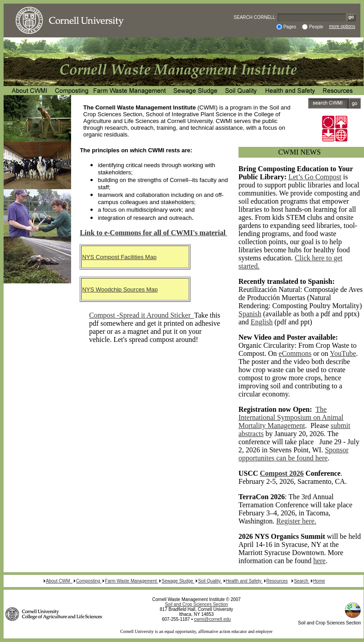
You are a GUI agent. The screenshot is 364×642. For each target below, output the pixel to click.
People (316, 27)
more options (342, 26)
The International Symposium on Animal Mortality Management (291, 417)
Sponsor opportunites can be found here (294, 454)
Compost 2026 (282, 473)
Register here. (296, 521)
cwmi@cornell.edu (212, 619)
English (262, 322)
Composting (89, 581)
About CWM (59, 581)
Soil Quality (210, 581)
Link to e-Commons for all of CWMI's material (153, 233)
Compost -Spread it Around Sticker (142, 315)
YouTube (343, 353)
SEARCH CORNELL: (255, 17)
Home (319, 581)
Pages (290, 27)
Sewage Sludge (178, 581)
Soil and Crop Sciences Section (196, 604)
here (319, 561)
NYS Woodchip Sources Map (120, 289)
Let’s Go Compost (315, 177)
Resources (277, 581)
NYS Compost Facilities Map (119, 257)
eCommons (295, 353)
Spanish (250, 314)
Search (301, 581)
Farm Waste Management (131, 581)
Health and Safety (244, 581)
